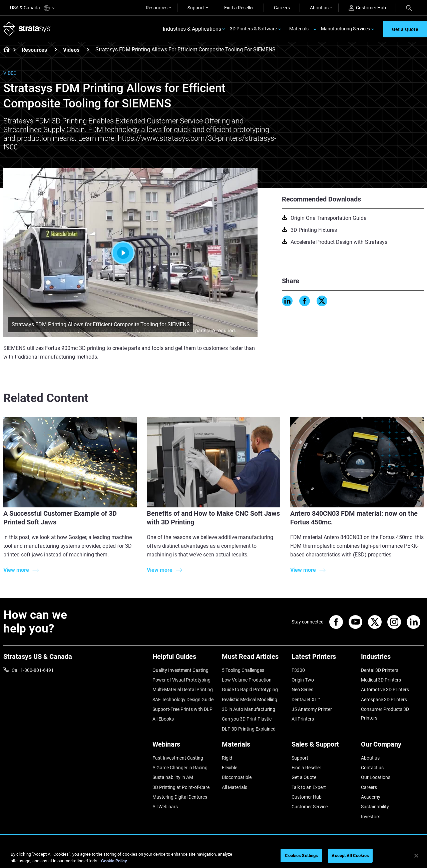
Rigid (227, 758)
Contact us (372, 768)
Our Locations (376, 777)
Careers (282, 8)
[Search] (409, 8)
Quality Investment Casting (180, 670)
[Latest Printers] (323, 659)
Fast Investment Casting (178, 758)
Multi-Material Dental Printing (183, 690)
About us (319, 8)
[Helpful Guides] (184, 659)
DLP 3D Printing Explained (249, 729)
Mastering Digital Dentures (180, 797)
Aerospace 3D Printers (384, 700)
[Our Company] (392, 747)
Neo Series (302, 690)
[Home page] (5, 50)
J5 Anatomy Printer (312, 709)
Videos (71, 50)
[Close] (416, 856)
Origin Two (303, 680)
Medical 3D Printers (381, 680)
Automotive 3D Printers (385, 690)
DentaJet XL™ (306, 700)
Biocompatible (237, 777)
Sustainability (375, 807)
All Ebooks (163, 719)
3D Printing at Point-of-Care (181, 787)
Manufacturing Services (345, 29)
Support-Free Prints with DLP (182, 709)
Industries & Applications (192, 29)
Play (130, 253)
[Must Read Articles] (253, 659)
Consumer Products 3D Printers (385, 714)
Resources (157, 8)
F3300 (298, 670)
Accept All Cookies (350, 855)
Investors (371, 817)
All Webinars (165, 807)
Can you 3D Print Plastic (247, 719)
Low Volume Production (247, 680)
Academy (371, 797)
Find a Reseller (239, 8)
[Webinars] (184, 747)
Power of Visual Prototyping (181, 680)
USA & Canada (32, 8)
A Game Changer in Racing (180, 768)
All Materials (235, 787)
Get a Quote (304, 777)
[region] (213, 856)
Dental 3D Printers (380, 670)
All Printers (303, 719)
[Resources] (56, 50)
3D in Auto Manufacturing (249, 709)
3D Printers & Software (253, 29)
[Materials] (253, 747)
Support (196, 8)
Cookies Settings (301, 855)
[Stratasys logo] (27, 29)
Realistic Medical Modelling (250, 700)
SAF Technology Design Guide (183, 700)
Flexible (230, 768)
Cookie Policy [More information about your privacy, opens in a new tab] (114, 861)
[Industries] (392, 659)
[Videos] (88, 50)
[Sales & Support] (323, 747)
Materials (299, 29)
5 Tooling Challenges (243, 670)
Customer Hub (367, 8)
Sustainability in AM (173, 777)
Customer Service (310, 807)
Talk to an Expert (309, 787)
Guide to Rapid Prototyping (250, 690)
